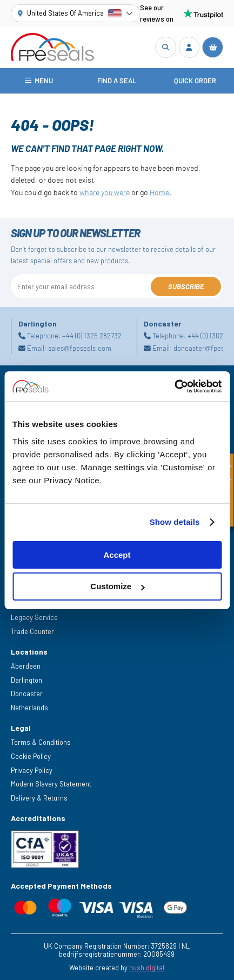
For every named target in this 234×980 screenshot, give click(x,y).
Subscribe (186, 286)
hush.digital (147, 968)
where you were (105, 192)
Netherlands (29, 708)
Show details (175, 522)
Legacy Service (34, 617)
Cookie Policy (31, 756)
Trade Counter (32, 631)
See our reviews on (181, 13)
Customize (117, 586)
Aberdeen (26, 666)
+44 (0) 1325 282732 (92, 336)
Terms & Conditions (41, 742)
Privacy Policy (32, 770)
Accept (117, 555)
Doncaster (27, 694)
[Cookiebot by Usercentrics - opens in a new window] (174, 386)
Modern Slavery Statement (51, 784)
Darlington (26, 680)
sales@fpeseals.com (80, 348)
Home (159, 192)
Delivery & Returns (39, 798)
